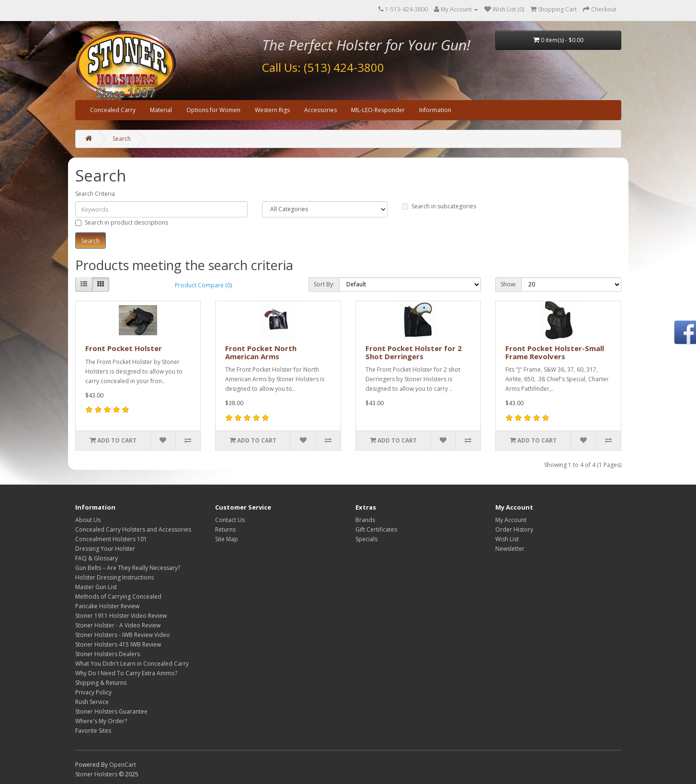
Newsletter (510, 549)
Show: (508, 284)
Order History (514, 529)
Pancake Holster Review (107, 606)
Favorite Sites (93, 731)
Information (435, 110)
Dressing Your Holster (105, 549)
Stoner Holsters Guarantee (111, 711)
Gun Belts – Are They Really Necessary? (128, 568)
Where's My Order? (101, 721)
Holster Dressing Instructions (114, 577)
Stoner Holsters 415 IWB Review (118, 644)
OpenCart (123, 765)
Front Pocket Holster (124, 348)
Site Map (227, 539)
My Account (511, 520)
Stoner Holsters (96, 774)
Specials (366, 539)
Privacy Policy (93, 692)
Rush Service (92, 702)
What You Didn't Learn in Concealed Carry (132, 664)
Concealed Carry (113, 110)
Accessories (320, 110)
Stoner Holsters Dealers (108, 654)
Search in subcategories (439, 206)
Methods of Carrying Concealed (118, 597)
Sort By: (324, 284)
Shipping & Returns (101, 683)
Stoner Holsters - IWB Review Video (123, 635)
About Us (88, 520)
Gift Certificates (376, 529)
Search (122, 139)
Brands (365, 520)
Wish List (507, 539)
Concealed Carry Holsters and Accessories (133, 529)
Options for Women (213, 110)
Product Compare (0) (203, 285)
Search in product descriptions (122, 222)
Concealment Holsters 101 (111, 539)
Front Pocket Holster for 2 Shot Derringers (414, 352)
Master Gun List (96, 587)
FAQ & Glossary (97, 558)
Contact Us (230, 520)
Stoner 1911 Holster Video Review (121, 616)
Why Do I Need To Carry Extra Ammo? (126, 673)
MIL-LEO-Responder (378, 110)
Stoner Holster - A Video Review (118, 625)
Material (161, 110)
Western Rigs (272, 110)
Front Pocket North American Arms (261, 352)
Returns (225, 529)
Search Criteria (95, 194)
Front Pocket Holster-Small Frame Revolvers (555, 352)
